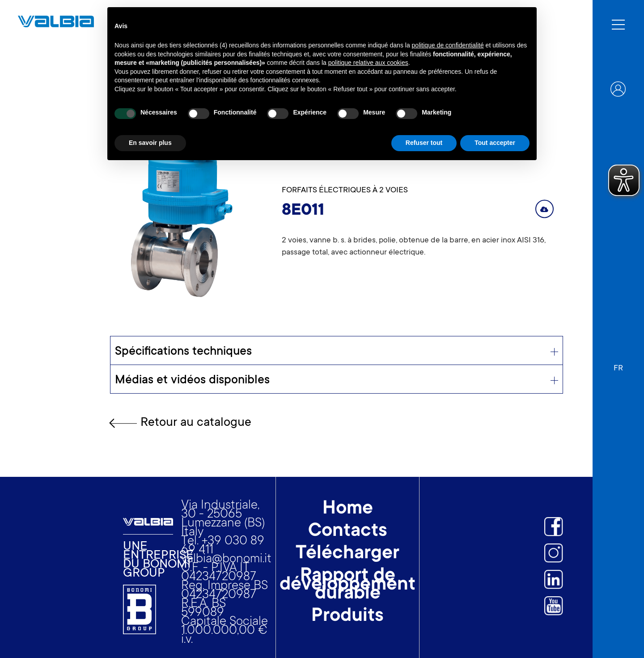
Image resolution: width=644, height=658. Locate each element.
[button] (618, 364)
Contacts (348, 532)
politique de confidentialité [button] (448, 45)
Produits (347, 617)
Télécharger (347, 554)
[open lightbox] (182, 215)
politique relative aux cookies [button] (368, 63)
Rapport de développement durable (347, 586)
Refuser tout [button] (424, 143)
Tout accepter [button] (495, 143)
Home (348, 509)
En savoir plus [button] (150, 143)
